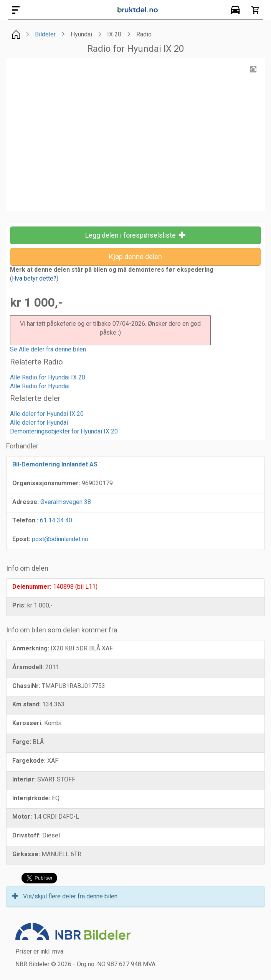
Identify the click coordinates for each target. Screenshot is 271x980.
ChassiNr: (26, 686)
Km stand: (26, 704)
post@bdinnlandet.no (60, 539)
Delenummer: (32, 587)
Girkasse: (26, 854)
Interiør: (24, 779)
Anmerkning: (31, 648)
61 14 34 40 (56, 520)
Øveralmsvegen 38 (66, 502)
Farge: (22, 742)
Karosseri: (27, 723)
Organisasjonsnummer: (46, 483)
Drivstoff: (26, 835)
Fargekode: (29, 761)
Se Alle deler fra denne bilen (48, 349)
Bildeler (45, 34)
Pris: (19, 605)
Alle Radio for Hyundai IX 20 (48, 377)
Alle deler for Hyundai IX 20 (47, 414)
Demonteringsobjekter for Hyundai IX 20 (64, 431)
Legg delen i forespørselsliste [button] (135, 235)
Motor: (22, 817)
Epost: (21, 539)
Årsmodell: (28, 667)
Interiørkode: (31, 798)
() (34, 278)
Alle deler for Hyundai (39, 423)
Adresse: (26, 502)
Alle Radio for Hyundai (40, 386)
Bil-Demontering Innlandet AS (55, 464)
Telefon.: (25, 520)
